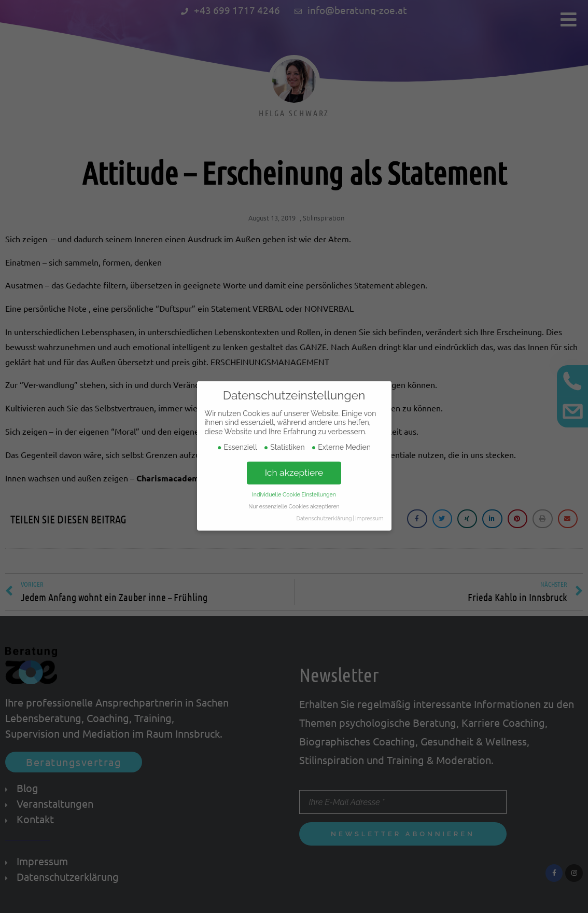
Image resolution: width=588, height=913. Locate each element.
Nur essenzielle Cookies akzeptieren (294, 477)
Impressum (369, 489)
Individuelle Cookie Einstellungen (294, 465)
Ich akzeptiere (294, 444)
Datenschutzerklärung (324, 489)
